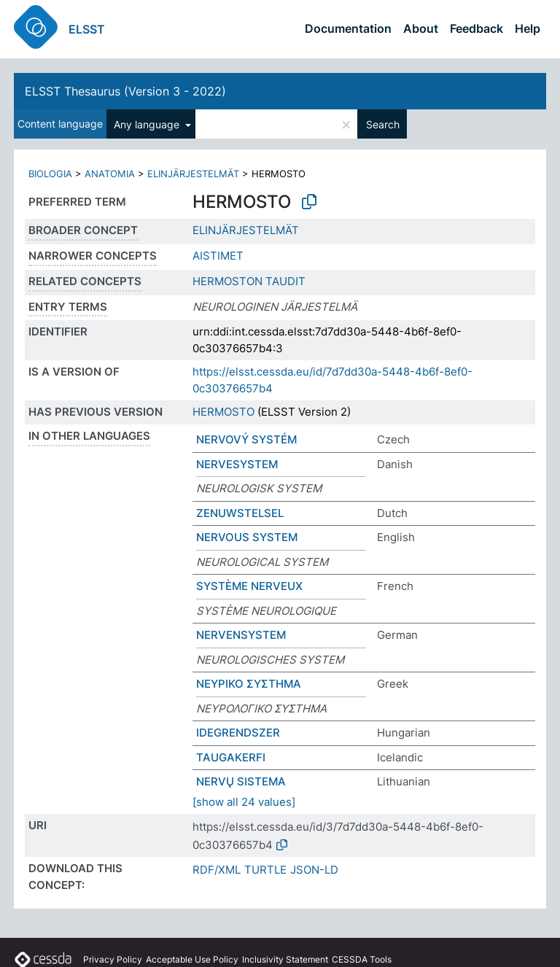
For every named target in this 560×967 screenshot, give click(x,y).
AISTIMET (218, 256)
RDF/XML (217, 870)
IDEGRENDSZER (238, 733)
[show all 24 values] (244, 802)
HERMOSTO (223, 412)
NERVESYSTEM (237, 464)
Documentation (348, 28)
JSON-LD (314, 870)
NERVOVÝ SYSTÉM (246, 439)
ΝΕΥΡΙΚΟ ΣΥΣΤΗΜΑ (249, 684)
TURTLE (265, 870)
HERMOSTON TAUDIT (249, 281)
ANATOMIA (110, 174)
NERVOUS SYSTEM (247, 537)
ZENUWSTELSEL (240, 513)
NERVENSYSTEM (241, 635)
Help (528, 28)
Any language (148, 124)
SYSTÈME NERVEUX (249, 586)
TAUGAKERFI (231, 757)
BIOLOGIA (50, 174)
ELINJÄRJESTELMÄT (193, 174)
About (421, 28)
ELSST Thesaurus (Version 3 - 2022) (125, 91)
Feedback (477, 28)
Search (383, 124)
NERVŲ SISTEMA (241, 781)
